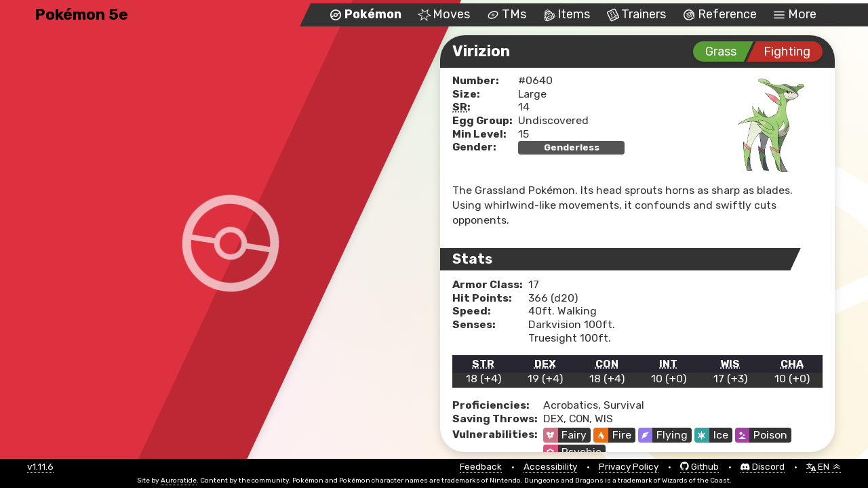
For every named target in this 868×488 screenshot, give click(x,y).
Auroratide (179, 481)
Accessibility (550, 467)
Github (699, 467)
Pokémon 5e (81, 15)
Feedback (481, 467)
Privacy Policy (629, 467)
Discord (763, 467)
